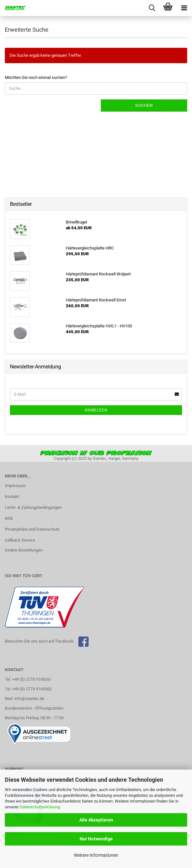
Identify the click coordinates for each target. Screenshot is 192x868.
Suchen (144, 105)
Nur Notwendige (96, 839)
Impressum (15, 486)
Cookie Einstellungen (24, 550)
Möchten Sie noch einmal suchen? (36, 77)
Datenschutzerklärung (40, 807)
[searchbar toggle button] (152, 8)
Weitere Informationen (96, 855)
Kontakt (12, 497)
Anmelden (96, 410)
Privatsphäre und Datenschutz (32, 529)
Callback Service (20, 540)
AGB (9, 518)
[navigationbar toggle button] (184, 8)
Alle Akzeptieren (96, 820)
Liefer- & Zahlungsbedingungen (33, 507)
